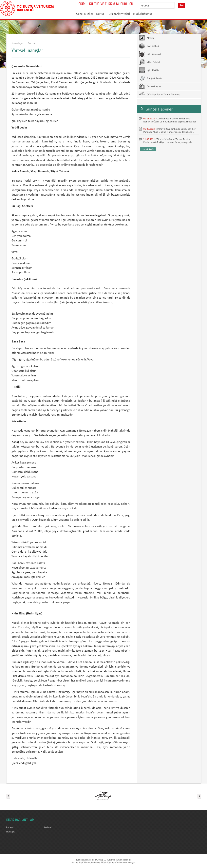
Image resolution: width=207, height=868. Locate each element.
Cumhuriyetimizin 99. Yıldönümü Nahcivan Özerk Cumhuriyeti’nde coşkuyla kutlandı (170, 120)
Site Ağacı (11, 832)
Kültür (100, 14)
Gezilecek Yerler (150, 86)
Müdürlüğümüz (143, 14)
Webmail (48, 827)
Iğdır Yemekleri (150, 54)
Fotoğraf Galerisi (151, 78)
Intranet (10, 827)
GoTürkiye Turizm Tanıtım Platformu (159, 94)
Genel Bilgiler (85, 14)
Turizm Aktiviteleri (119, 14)
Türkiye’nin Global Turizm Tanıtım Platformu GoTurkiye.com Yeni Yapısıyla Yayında (168, 141)
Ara (182, 5)
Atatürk (146, 38)
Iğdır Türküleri (150, 70)
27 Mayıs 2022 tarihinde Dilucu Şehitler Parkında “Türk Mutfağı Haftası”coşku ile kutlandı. (169, 130)
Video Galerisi (149, 62)
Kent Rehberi (149, 46)
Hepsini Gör (148, 149)
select (176, 5)
